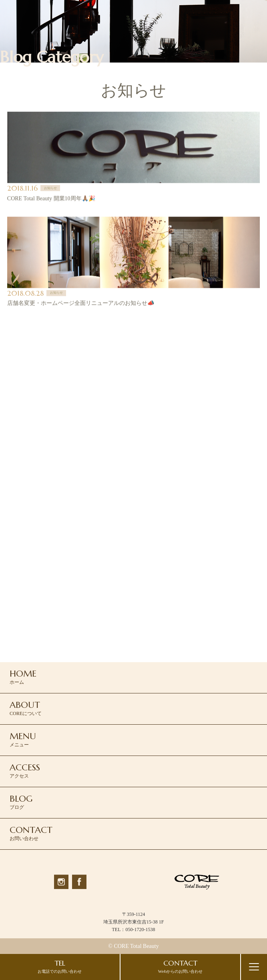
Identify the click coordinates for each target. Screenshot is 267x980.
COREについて (26, 708)
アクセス (25, 770)
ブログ (21, 802)
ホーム (23, 677)
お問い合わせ (31, 833)
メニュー (23, 739)
